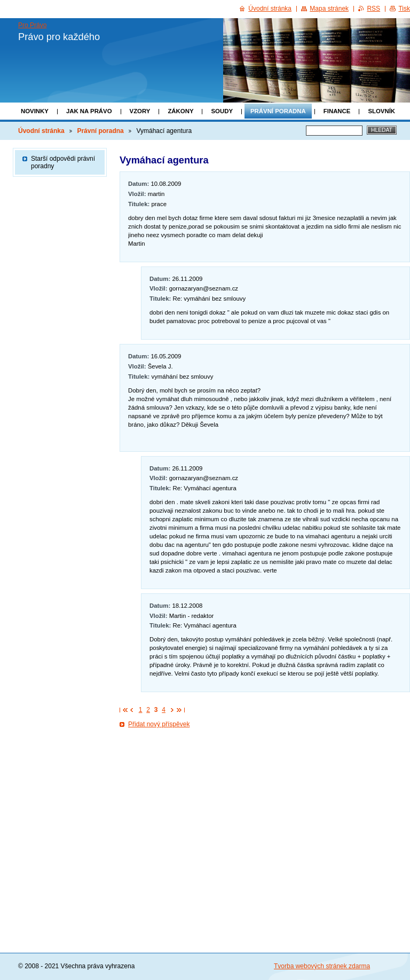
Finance (337, 111)
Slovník (381, 111)
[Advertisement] (265, 822)
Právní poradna (278, 111)
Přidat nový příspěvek (159, 724)
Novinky (35, 111)
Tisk (404, 9)
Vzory (140, 111)
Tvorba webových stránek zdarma (322, 966)
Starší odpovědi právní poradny (63, 162)
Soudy (222, 111)
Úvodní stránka (41, 131)
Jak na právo (89, 111)
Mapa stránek (329, 9)
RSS (373, 9)
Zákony (180, 111)
